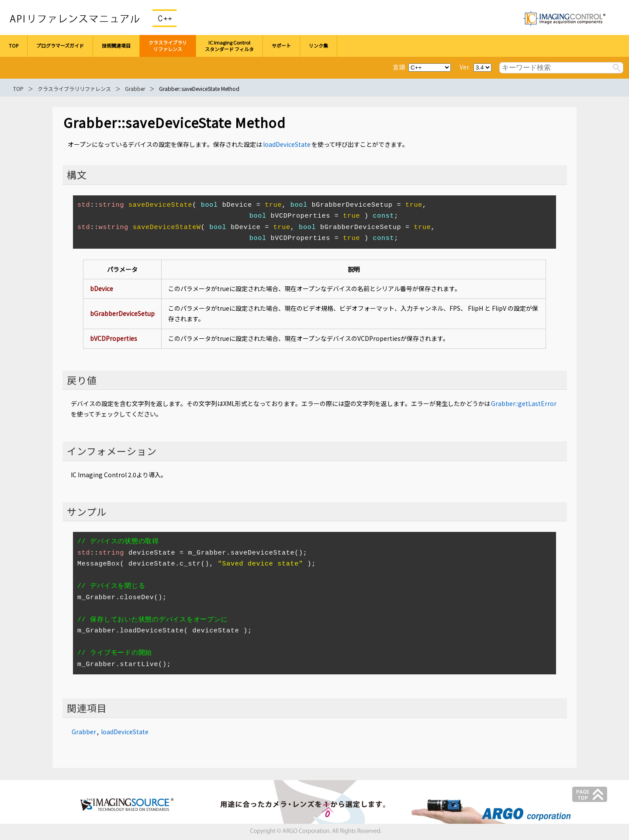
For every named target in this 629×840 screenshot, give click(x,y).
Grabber (135, 89)
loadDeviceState (287, 144)
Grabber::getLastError (524, 403)
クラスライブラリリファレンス (74, 89)
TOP (18, 89)
